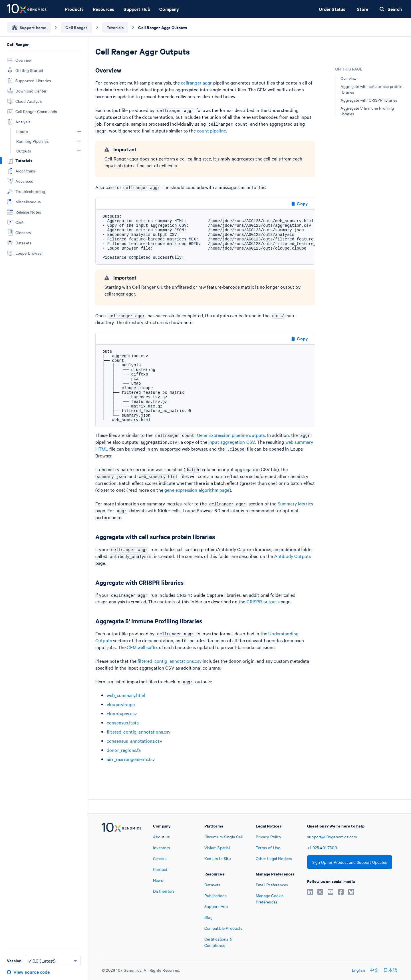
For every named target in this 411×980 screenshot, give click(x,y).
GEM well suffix (142, 647)
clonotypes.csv (122, 713)
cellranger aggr (196, 83)
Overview (348, 78)
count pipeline (211, 130)
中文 (374, 970)
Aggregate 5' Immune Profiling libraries (367, 111)
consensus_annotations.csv (134, 741)
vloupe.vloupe (121, 704)
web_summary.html (126, 695)
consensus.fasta (123, 722)
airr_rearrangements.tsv (131, 759)
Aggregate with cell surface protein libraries (371, 89)
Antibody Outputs (293, 556)
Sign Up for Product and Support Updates (350, 862)
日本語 (390, 970)
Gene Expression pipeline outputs (231, 435)
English (358, 970)
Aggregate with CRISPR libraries (369, 100)
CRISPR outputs (263, 601)
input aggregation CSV (232, 442)
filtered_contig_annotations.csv (170, 661)
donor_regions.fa (124, 750)
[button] (79, 131)
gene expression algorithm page (197, 490)
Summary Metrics (295, 503)
